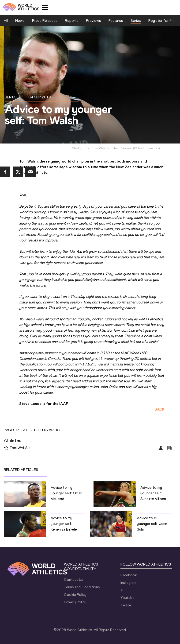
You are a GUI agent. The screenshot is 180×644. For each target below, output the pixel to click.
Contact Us (74, 580)
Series (136, 21)
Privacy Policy (75, 602)
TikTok (126, 605)
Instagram (128, 583)
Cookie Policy (75, 595)
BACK (160, 409)
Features (116, 21)
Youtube (127, 598)
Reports (72, 21)
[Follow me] (6, 448)
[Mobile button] (45, 8)
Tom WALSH (20, 448)
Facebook (129, 575)
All (6, 21)
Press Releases (45, 21)
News (20, 21)
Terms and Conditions (82, 587)
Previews (94, 21)
